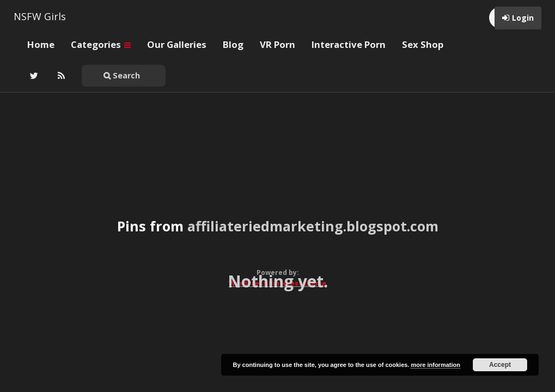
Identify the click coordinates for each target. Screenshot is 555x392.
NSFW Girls (40, 16)
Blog (233, 44)
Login (523, 18)
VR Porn (277, 44)
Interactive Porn (349, 44)
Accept (500, 365)
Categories (101, 44)
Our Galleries (177, 44)
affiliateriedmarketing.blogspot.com (313, 226)
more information (435, 365)
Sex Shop (423, 44)
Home (41, 44)
